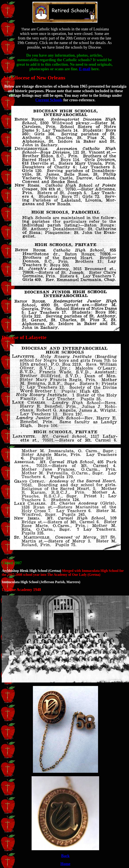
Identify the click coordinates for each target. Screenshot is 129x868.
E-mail (85, 69)
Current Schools (49, 100)
